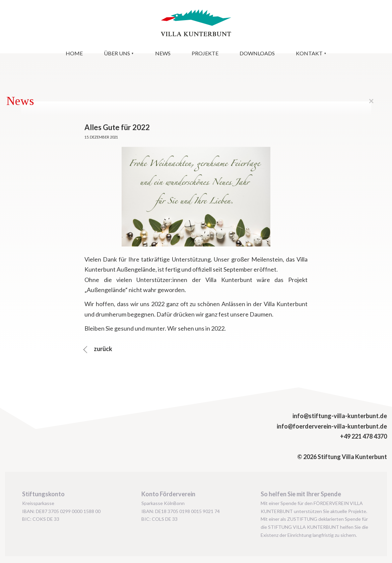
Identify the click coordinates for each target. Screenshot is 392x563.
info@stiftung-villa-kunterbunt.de (340, 416)
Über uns (117, 53)
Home (74, 53)
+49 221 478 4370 (364, 436)
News (163, 53)
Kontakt (309, 53)
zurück (103, 349)
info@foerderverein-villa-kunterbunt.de (332, 426)
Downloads (257, 53)
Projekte (205, 53)
